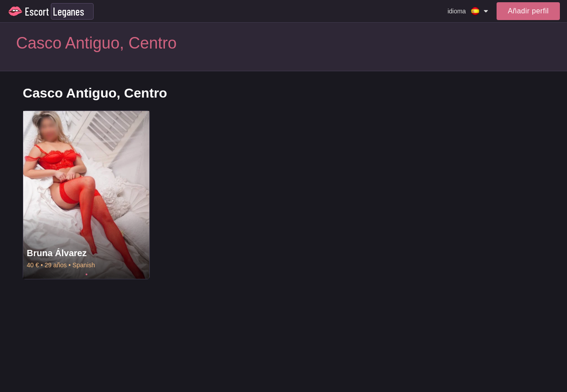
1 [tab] (86, 274)
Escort (37, 11)
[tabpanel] (86, 195)
